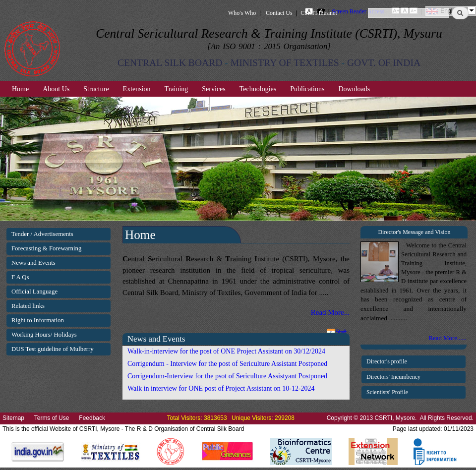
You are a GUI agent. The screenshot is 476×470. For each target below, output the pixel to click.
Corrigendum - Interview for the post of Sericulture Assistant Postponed (227, 364)
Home (20, 89)
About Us (56, 89)
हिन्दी (337, 333)
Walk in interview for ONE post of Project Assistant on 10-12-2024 (221, 388)
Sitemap (13, 418)
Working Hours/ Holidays (44, 335)
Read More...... (448, 338)
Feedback (92, 418)
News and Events (33, 263)
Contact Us (279, 13)
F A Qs (20, 277)
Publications (307, 89)
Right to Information (38, 320)
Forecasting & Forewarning (46, 248)
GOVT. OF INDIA (384, 63)
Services (213, 89)
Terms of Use (52, 418)
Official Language (34, 292)
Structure (96, 89)
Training (177, 89)
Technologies (258, 89)
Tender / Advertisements (42, 234)
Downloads (354, 89)
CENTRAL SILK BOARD (170, 63)
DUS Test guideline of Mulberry (53, 349)
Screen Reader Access (358, 11)
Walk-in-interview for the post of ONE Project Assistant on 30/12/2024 (226, 351)
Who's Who (242, 13)
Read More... (330, 312)
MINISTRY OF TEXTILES (285, 63)
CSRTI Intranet (319, 13)
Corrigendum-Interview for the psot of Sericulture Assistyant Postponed (227, 376)
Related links (28, 306)
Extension (137, 89)
